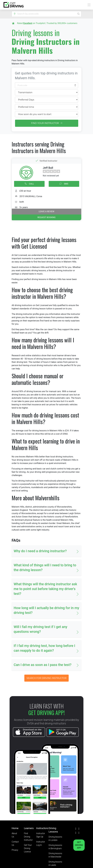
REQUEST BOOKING (47, 217)
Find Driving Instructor (28, 837)
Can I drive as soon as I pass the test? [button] (43, 665)
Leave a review (47, 211)
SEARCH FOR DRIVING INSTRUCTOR (47, 678)
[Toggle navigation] (88, 5)
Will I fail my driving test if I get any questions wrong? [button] (40, 629)
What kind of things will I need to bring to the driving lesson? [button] (45, 568)
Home (15, 828)
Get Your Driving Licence (28, 848)
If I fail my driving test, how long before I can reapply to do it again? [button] (44, 648)
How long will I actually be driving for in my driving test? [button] (46, 610)
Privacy (15, 850)
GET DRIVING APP (79, 845)
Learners (29, 828)
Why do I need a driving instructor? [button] (40, 551)
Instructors (42, 828)
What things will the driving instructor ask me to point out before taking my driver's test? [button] (45, 589)
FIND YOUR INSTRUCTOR (47, 123)
